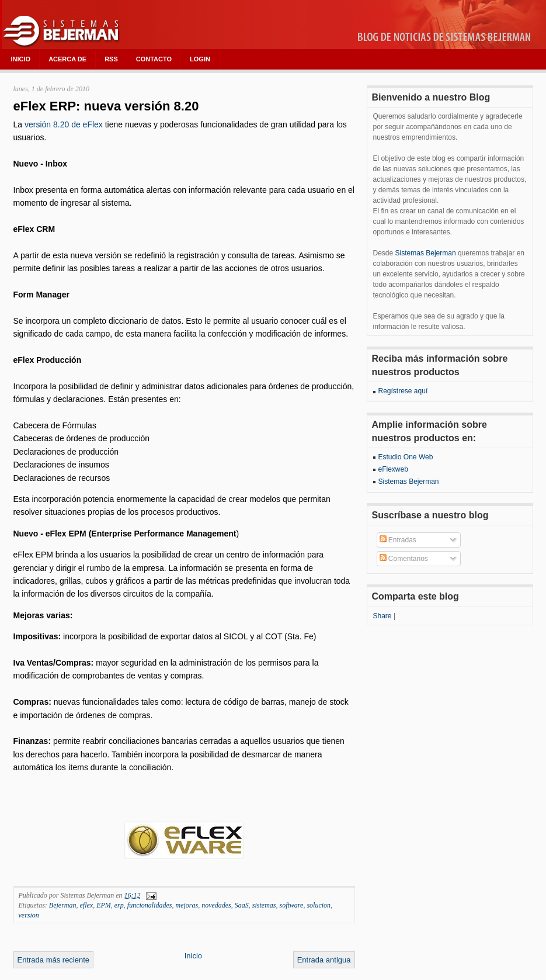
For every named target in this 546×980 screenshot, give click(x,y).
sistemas (264, 905)
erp (119, 905)
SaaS (242, 905)
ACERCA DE (67, 59)
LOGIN (200, 59)
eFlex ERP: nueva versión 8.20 (106, 106)
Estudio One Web (406, 457)
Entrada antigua (324, 960)
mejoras (187, 905)
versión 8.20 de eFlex (65, 124)
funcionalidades (150, 905)
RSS (111, 59)
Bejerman (63, 905)
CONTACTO (154, 59)
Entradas (398, 540)
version (29, 915)
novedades (216, 905)
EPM (104, 905)
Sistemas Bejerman (426, 253)
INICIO (21, 59)
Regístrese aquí (403, 391)
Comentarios (404, 559)
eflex (86, 905)
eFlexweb (393, 469)
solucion (319, 905)
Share (382, 616)
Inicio (193, 956)
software (291, 905)
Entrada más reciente (54, 960)
